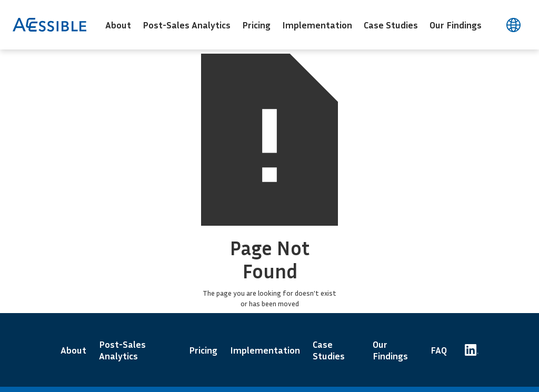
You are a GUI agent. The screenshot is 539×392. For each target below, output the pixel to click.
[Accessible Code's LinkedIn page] (472, 350)
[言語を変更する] (513, 25)
